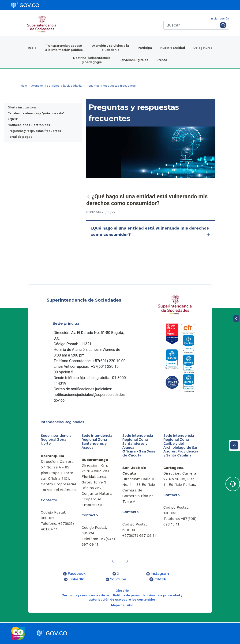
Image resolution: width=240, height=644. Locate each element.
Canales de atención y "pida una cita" (36, 113)
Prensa (162, 60)
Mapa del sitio (122, 605)
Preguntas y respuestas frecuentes (34, 131)
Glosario (122, 591)
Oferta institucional (22, 107)
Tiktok (160, 579)
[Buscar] (191, 25)
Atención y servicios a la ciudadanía (111, 48)
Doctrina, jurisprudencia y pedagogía (92, 60)
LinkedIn (77, 579)
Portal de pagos (20, 137)
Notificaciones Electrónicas (29, 125)
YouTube (118, 579)
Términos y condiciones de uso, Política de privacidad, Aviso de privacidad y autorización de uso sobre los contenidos (122, 597)
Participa (145, 48)
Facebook (77, 574)
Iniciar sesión (220, 19)
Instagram (160, 574)
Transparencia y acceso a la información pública (64, 48)
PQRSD (13, 119)
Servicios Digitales (134, 60)
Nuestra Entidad (173, 48)
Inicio (32, 48)
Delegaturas (203, 48)
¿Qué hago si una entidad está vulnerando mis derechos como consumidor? (151, 232)
